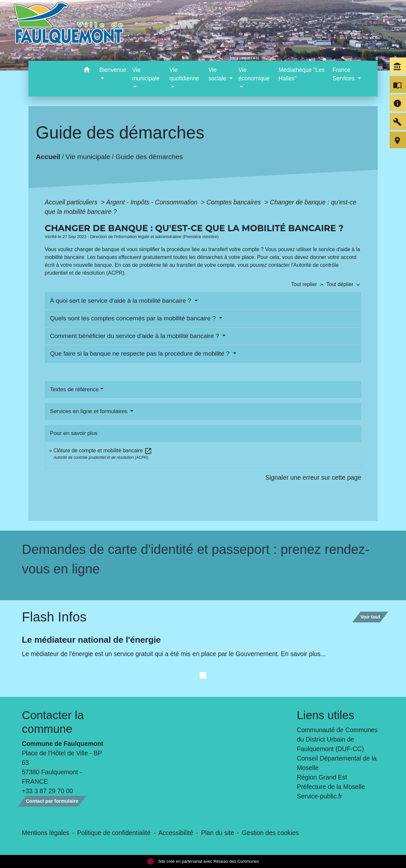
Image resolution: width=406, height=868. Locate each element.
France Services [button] (344, 74)
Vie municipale (88, 157)
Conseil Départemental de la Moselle (337, 763)
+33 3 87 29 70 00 (47, 791)
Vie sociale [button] (218, 74)
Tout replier (309, 284)
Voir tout (370, 617)
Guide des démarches (149, 157)
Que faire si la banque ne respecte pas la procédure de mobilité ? (141, 354)
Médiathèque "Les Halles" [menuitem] (301, 74)
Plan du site (218, 833)
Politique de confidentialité (114, 833)
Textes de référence (74, 389)
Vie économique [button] (254, 74)
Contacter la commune (53, 722)
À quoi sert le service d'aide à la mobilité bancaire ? (121, 301)
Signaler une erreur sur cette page (313, 477)
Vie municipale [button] (146, 74)
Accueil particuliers (72, 202)
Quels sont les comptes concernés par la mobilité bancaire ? (134, 318)
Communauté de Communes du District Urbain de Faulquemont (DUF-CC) (337, 739)
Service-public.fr (320, 796)
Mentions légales (46, 833)
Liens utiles (326, 715)
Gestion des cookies (270, 833)
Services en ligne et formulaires (89, 411)
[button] (87, 71)
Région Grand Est (322, 777)
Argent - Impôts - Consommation (153, 202)
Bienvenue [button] (113, 70)
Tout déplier (344, 284)
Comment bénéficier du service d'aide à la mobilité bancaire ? (135, 336)
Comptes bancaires (234, 202)
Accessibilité (176, 833)
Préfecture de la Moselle (331, 787)
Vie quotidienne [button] (184, 74)
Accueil (48, 157)
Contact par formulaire (52, 801)
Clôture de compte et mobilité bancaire (102, 450)
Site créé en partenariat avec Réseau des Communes (203, 861)
